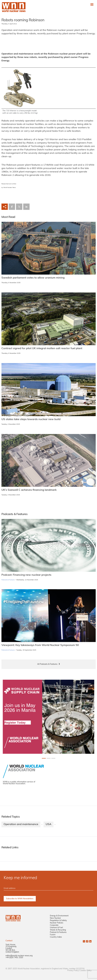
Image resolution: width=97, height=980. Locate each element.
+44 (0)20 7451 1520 (14, 958)
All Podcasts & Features (47, 664)
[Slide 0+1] (44, 758)
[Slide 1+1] (49, 758)
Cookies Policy (85, 971)
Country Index (56, 937)
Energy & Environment (59, 916)
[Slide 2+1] (53, 758)
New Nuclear (55, 918)
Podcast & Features (58, 932)
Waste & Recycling (58, 930)
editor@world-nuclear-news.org (19, 956)
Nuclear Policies (57, 923)
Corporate (54, 925)
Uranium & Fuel (56, 928)
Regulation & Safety (58, 921)
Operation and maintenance (21, 824)
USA (48, 824)
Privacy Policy (73, 971)
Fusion (53, 935)
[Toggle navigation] (92, 4)
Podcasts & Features (8, 580)
